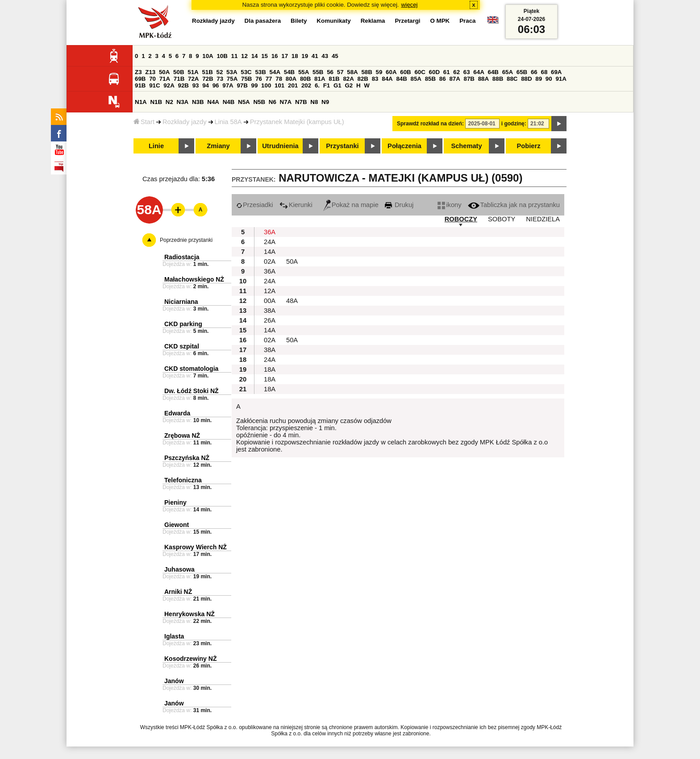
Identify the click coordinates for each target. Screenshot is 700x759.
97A (228, 85)
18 (295, 56)
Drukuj (399, 205)
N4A (213, 102)
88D (526, 79)
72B (208, 79)
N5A (244, 102)
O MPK (440, 21)
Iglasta (174, 636)
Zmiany (218, 146)
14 (255, 56)
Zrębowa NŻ (182, 435)
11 (235, 56)
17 (285, 56)
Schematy (466, 146)
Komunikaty (333, 21)
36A (270, 232)
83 (375, 79)
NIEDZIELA (543, 219)
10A (208, 56)
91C (154, 85)
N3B (198, 102)
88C (512, 79)
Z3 (138, 72)
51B (207, 72)
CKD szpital (182, 346)
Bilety (299, 21)
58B (367, 72)
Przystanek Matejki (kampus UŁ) (297, 122)
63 (467, 72)
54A (275, 72)
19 (305, 56)
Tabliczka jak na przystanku (514, 205)
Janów (174, 681)
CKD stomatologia (191, 369)
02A (270, 261)
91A (561, 79)
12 (244, 56)
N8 (314, 102)
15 (265, 56)
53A (232, 72)
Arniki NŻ (178, 592)
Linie (156, 146)
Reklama (373, 21)
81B (334, 79)
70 (152, 79)
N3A (183, 102)
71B (179, 79)
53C (246, 72)
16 (275, 56)
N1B (156, 102)
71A (165, 79)
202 (306, 85)
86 (443, 79)
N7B (301, 102)
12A (270, 291)
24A (270, 242)
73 (220, 79)
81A (320, 79)
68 (544, 72)
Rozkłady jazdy (185, 122)
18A (270, 369)
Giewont (177, 525)
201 (293, 85)
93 (196, 85)
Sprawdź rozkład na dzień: (430, 124)
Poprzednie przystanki (186, 240)
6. (317, 85)
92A (169, 85)
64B (493, 72)
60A (391, 72)
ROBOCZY (461, 219)
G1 (337, 85)
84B (401, 79)
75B (246, 79)
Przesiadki (255, 205)
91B (140, 85)
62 (456, 72)
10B (222, 56)
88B (498, 79)
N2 (169, 102)
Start (144, 122)
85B (430, 79)
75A (232, 79)
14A (270, 252)
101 (279, 85)
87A (454, 79)
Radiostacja (182, 257)
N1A (141, 102)
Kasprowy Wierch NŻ (196, 547)
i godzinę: (514, 124)
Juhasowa (179, 569)
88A (483, 79)
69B (140, 79)
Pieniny (175, 502)
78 (279, 79)
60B (405, 72)
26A (270, 320)
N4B (229, 102)
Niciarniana (181, 302)
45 (335, 56)
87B (469, 79)
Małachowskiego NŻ (194, 279)
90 (549, 79)
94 (206, 85)
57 (340, 72)
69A (556, 72)
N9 (325, 102)
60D (434, 72)
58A (352, 72)
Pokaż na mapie (351, 205)
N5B (259, 102)
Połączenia (404, 146)
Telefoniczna (183, 480)
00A (270, 301)
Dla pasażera (263, 21)
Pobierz (529, 146)
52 (220, 72)
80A (291, 79)
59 (379, 72)
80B (305, 79)
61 (447, 72)
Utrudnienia (280, 146)
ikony (449, 205)
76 (259, 79)
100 (266, 85)
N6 (273, 102)
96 (216, 85)
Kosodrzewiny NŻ (190, 659)
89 (539, 79)
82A (348, 79)
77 (269, 79)
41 (315, 56)
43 (325, 56)
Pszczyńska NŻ (187, 458)
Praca (467, 21)
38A (270, 311)
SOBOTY (502, 219)
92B (183, 85)
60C (420, 72)
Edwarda (177, 413)
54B (289, 72)
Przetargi (407, 21)
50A (164, 72)
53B (260, 72)
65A (508, 72)
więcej (410, 5)
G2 (349, 85)
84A (387, 79)
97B (242, 85)
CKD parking (183, 324)
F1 (327, 85)
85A (416, 79)
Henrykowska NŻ (190, 614)
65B (522, 72)
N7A (286, 102)
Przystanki (342, 146)
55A (304, 72)
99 (255, 85)
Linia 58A (228, 122)
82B (363, 79)
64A (479, 72)
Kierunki (296, 205)
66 (534, 72)
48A (292, 301)
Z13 (150, 72)
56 (330, 72)
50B (179, 72)
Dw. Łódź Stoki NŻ (192, 391)
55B (318, 72)
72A (193, 79)
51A (193, 72)
